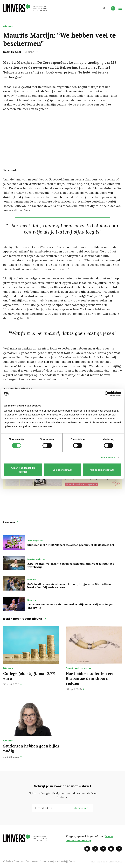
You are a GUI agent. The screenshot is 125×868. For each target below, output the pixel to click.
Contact (73, 861)
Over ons (19, 861)
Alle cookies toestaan (102, 470)
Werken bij (60, 861)
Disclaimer (32, 861)
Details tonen (107, 458)
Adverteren (46, 861)
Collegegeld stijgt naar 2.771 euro (29, 676)
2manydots (115, 861)
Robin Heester (12, 52)
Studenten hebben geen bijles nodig (31, 748)
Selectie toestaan (63, 470)
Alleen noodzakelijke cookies (23, 470)
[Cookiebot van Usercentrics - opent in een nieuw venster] (107, 394)
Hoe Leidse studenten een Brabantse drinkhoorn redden (90, 678)
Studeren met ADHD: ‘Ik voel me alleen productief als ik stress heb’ (71, 544)
